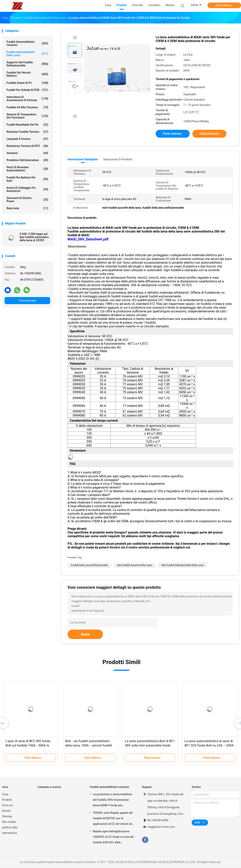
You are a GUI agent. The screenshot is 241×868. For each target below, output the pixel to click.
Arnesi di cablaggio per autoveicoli (27, 189)
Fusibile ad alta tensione (27, 107)
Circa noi (7, 805)
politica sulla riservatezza (10, 830)
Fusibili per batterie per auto (27, 179)
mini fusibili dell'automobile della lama (182, 565)
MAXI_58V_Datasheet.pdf (88, 239)
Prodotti (7, 800)
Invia (85, 634)
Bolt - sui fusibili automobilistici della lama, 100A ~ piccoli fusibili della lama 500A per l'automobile (89, 745)
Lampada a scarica (27, 139)
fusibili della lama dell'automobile (89, 565)
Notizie (6, 811)
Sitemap (7, 816)
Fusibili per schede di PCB (27, 90)
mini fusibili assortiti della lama (135, 565)
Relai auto (27, 208)
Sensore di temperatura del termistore (27, 116)
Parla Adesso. (224, 5)
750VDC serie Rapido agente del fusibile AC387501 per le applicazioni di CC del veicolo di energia (113, 819)
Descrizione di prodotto (118, 159)
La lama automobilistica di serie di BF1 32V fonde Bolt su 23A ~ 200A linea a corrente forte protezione (209, 745)
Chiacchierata (27, 301)
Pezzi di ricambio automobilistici (27, 169)
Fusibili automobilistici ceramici (27, 43)
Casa (5, 794)
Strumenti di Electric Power (27, 200)
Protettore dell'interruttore (27, 160)
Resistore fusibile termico (27, 132)
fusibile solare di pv (27, 83)
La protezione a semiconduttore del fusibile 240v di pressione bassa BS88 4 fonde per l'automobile (112, 800)
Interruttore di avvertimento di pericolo (27, 99)
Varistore (27, 153)
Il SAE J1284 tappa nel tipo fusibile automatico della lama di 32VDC (34, 237)
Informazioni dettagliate (83, 159)
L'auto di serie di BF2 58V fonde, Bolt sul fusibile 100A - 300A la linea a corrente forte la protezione (30, 745)
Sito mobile (9, 822)
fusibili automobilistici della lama (27, 54)
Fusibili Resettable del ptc (27, 125)
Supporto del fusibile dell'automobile (27, 64)
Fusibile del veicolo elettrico (27, 74)
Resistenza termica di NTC (27, 146)
